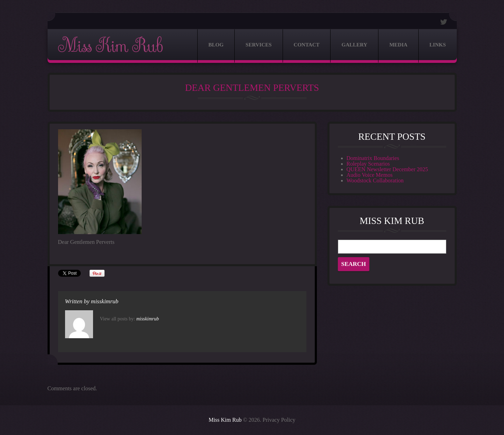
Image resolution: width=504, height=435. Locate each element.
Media (398, 45)
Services (259, 45)
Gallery (354, 45)
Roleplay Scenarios (368, 164)
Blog (216, 45)
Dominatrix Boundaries (373, 158)
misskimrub (105, 301)
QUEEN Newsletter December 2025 (387, 169)
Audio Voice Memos (370, 175)
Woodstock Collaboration (375, 180)
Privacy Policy (279, 420)
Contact (307, 45)
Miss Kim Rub (110, 46)
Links (438, 45)
